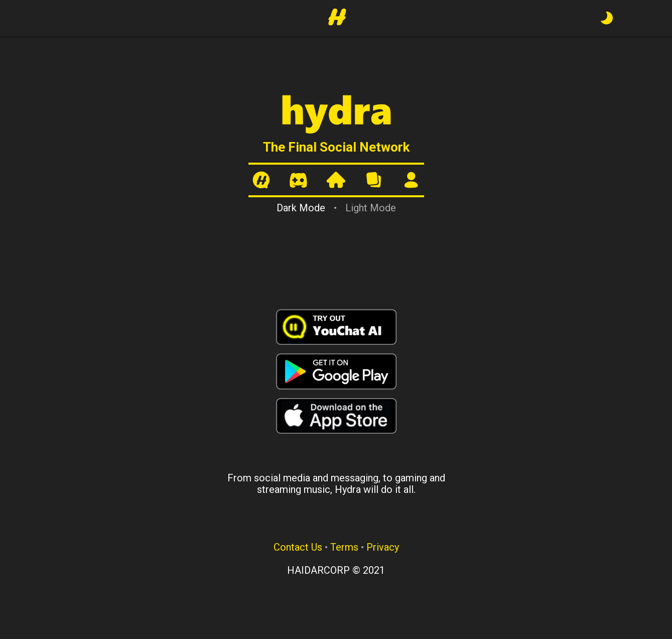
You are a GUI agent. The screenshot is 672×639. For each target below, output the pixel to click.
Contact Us (298, 547)
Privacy (383, 547)
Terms (344, 547)
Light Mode (371, 208)
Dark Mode (301, 208)
